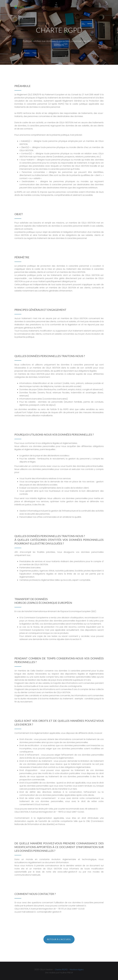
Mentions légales (77, 969)
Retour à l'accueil (59, 939)
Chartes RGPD (61, 969)
